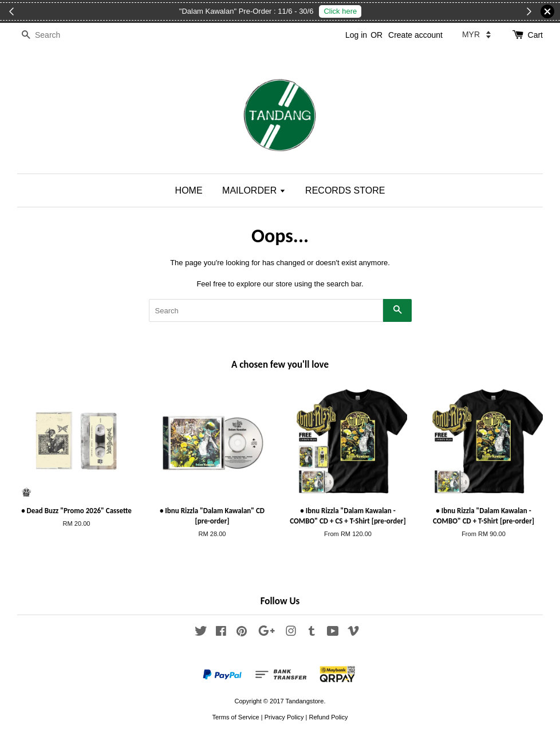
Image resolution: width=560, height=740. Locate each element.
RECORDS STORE (345, 190)
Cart (535, 35)
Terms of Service (235, 717)
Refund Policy (328, 717)
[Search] (52, 35)
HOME (189, 190)
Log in (356, 35)
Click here (340, 11)
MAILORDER (254, 190)
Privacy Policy (284, 717)
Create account (415, 35)
